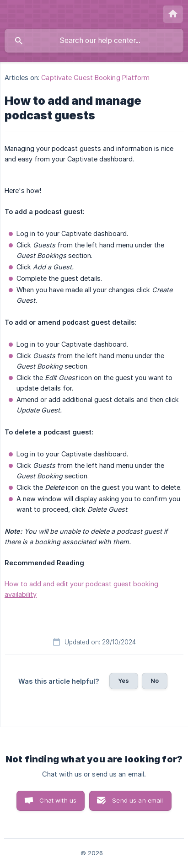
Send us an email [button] (137, 800)
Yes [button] (124, 680)
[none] (173, 14)
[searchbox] (94, 41)
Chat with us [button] (58, 800)
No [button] (155, 680)
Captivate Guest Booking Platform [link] (95, 78)
